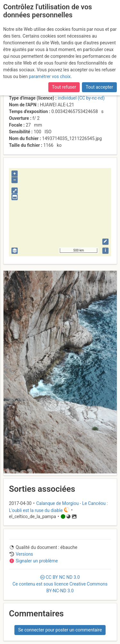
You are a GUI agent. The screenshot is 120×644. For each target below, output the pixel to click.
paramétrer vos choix (50, 76)
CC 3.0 (60, 584)
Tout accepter (100, 87)
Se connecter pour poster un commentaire (60, 630)
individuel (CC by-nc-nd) (81, 98)
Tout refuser (64, 87)
